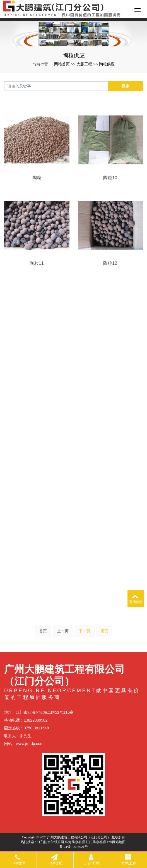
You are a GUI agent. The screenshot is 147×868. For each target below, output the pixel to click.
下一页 (85, 633)
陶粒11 (37, 277)
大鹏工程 (84, 64)
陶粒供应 (107, 64)
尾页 (104, 633)
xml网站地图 (116, 842)
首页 (43, 633)
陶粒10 (110, 192)
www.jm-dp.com (30, 744)
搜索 (126, 86)
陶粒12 (110, 277)
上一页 (63, 633)
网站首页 (62, 64)
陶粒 (37, 192)
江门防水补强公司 (51, 842)
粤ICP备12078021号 (73, 847)
